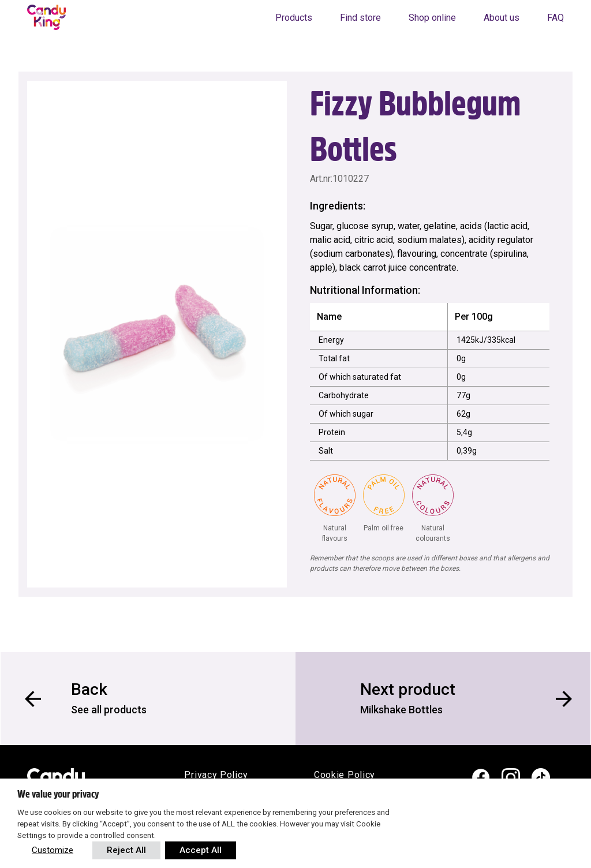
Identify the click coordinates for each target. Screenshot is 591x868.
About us (502, 18)
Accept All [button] (201, 850)
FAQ (556, 18)
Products (294, 18)
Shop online (432, 18)
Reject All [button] (126, 850)
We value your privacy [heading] (58, 794)
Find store (360, 18)
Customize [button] (53, 850)
